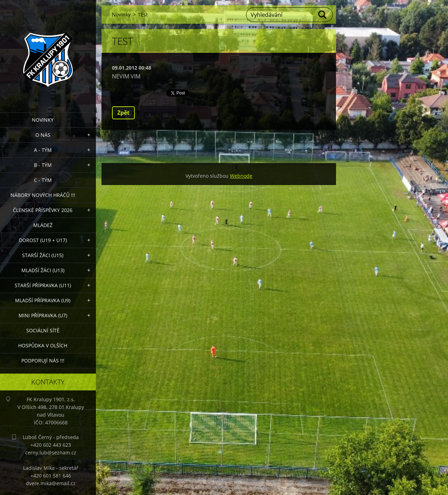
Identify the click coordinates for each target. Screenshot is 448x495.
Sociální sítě (43, 330)
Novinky (43, 120)
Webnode (241, 176)
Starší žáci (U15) (43, 255)
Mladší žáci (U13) (43, 270)
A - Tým (43, 150)
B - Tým (43, 165)
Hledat (323, 15)
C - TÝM (43, 180)
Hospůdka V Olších (43, 345)
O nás (43, 135)
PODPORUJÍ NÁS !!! (43, 360)
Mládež (43, 225)
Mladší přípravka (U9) (43, 300)
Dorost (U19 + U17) (43, 240)
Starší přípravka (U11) (43, 285)
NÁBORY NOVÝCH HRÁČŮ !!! (43, 195)
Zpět (123, 113)
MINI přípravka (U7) (43, 315)
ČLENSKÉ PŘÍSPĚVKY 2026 (43, 210)
